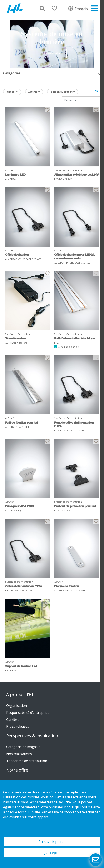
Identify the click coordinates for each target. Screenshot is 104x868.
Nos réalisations (19, 754)
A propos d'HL (20, 695)
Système (34, 92)
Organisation (17, 706)
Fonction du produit (62, 92)
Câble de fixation (17, 255)
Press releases (18, 726)
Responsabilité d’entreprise (28, 713)
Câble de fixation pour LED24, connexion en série (75, 256)
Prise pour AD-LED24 (20, 506)
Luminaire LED (15, 174)
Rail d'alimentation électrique (74, 338)
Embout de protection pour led (75, 506)
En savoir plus (52, 53)
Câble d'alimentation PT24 (23, 586)
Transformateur (16, 338)
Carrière (13, 720)
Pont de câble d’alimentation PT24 (74, 424)
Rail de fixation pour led (21, 422)
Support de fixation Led (21, 666)
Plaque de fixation (66, 586)
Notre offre (17, 770)
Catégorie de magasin (23, 747)
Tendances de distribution (27, 761)
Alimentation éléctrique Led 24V (76, 174)
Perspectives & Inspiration (32, 736)
